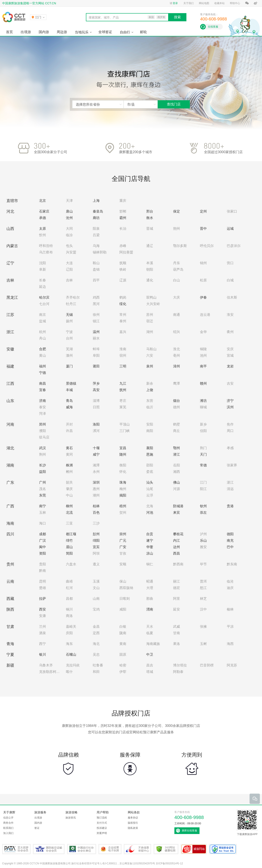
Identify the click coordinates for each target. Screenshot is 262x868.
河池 (150, 513)
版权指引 (133, 823)
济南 (43, 401)
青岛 (69, 401)
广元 (123, 540)
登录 (175, 3)
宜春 (43, 390)
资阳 (43, 553)
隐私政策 (133, 828)
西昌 (177, 553)
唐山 (69, 211)
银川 (43, 654)
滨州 (230, 407)
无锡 (69, 315)
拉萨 (43, 599)
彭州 (96, 534)
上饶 (150, 390)
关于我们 (189, 3)
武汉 (43, 448)
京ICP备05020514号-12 (169, 863)
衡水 (150, 218)
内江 (177, 540)
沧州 (69, 218)
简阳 (69, 553)
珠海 (123, 482)
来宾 (177, 513)
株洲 (69, 465)
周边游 (62, 32)
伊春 (203, 297)
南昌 (43, 383)
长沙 (43, 465)
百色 (96, 513)
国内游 (44, 32)
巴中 (230, 547)
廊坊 (96, 218)
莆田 (96, 366)
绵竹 (69, 540)
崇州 (123, 534)
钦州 (203, 506)
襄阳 (150, 448)
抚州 (123, 390)
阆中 (43, 547)
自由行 (125, 32)
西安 (43, 609)
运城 (230, 229)
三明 (123, 366)
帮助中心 (235, 3)
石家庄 (44, 211)
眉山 (69, 547)
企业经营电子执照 (110, 849)
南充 (230, 540)
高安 (96, 390)
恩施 (150, 454)
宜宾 (96, 547)
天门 (203, 454)
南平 (203, 366)
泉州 (150, 366)
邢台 (150, 211)
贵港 (230, 506)
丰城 (69, 390)
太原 (43, 229)
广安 (123, 547)
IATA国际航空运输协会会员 (49, 849)
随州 (123, 454)
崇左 (203, 513)
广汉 (43, 540)
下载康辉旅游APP (247, 823)
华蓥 (150, 547)
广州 (43, 482)
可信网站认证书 (194, 849)
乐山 (203, 540)
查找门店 (174, 104)
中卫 (150, 654)
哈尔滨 (44, 297)
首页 (9, 32)
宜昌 (123, 448)
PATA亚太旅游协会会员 (16, 849)
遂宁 (150, 540)
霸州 (123, 218)
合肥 (43, 349)
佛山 (177, 482)
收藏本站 (219, 3)
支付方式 (102, 823)
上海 (96, 201)
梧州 (123, 506)
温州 (96, 332)
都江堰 (71, 534)
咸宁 (96, 454)
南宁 (43, 506)
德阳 (230, 534)
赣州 (203, 383)
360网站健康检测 (166, 849)
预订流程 (102, 818)
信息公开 (8, 818)
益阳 (43, 472)
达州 (177, 547)
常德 (203, 465)
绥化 (123, 304)
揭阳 (123, 495)
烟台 (177, 401)
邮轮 (143, 32)
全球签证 (105, 32)
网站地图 (204, 3)
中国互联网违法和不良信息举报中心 (137, 849)
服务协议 (133, 818)
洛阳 (96, 424)
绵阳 (96, 540)
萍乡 (96, 383)
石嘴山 (71, 654)
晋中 (203, 229)
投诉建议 (102, 828)
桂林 (96, 506)
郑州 (43, 424)
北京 (43, 201)
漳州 (177, 366)
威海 (69, 407)
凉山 (150, 553)
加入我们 (8, 833)
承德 (43, 218)
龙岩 (230, 366)
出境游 (26, 32)
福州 (43, 366)
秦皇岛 (98, 211)
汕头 (150, 482)
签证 (37, 828)
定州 (203, 211)
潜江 (177, 454)
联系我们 (8, 828)
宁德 (43, 373)
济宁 (230, 401)
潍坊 (203, 401)
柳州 (69, 506)
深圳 (96, 482)
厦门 (69, 366)
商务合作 (8, 823)
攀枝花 (178, 534)
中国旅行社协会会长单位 (82, 849)
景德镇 (71, 383)
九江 (123, 383)
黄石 (69, 448)
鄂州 (177, 448)
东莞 (43, 495)
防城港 (178, 506)
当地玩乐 (82, 32)
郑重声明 (102, 833)
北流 (69, 513)
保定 (177, 211)
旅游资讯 (71, 818)
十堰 (96, 448)
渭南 (150, 609)
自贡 (150, 534)
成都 (43, 534)
